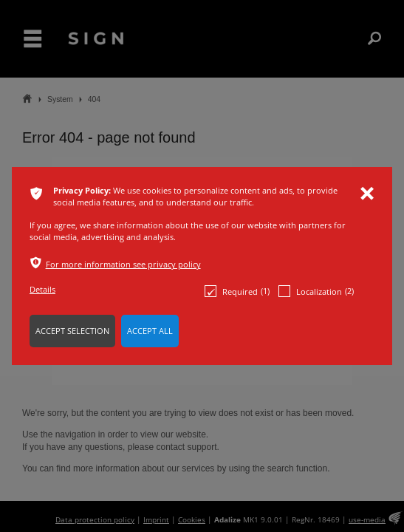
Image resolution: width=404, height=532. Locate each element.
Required (237, 291)
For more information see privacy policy (123, 264)
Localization (316, 291)
